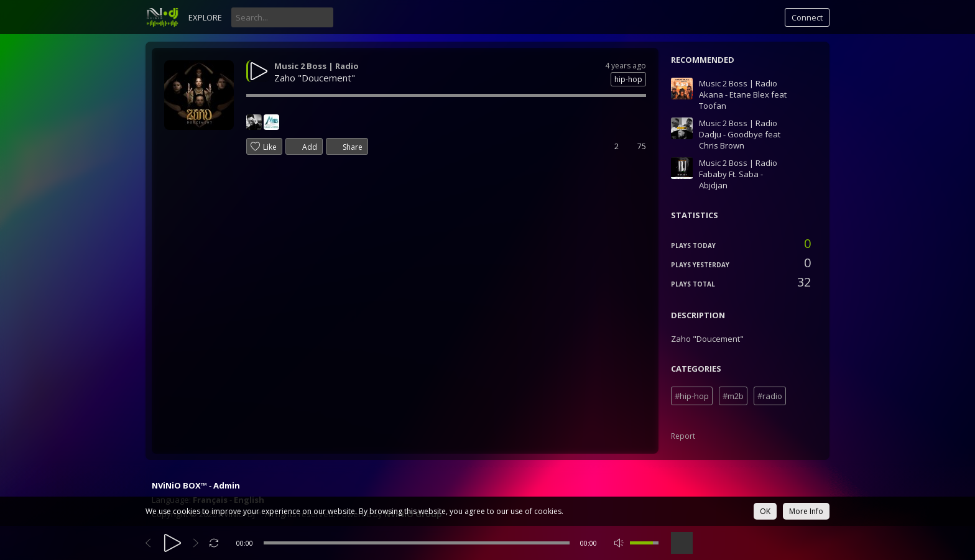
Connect (807, 17)
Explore (205, 17)
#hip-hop (692, 396)
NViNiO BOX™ (179, 485)
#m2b (733, 396)
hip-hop (628, 79)
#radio (770, 396)
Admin (227, 485)
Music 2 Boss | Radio (317, 66)
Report (683, 436)
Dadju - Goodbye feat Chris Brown (740, 140)
